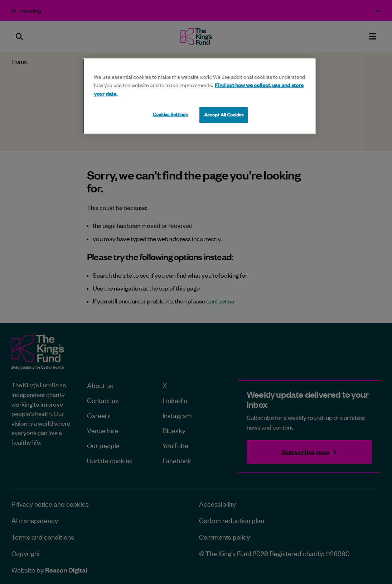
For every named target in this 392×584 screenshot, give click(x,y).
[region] (199, 96)
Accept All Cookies (224, 115)
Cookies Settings (170, 114)
